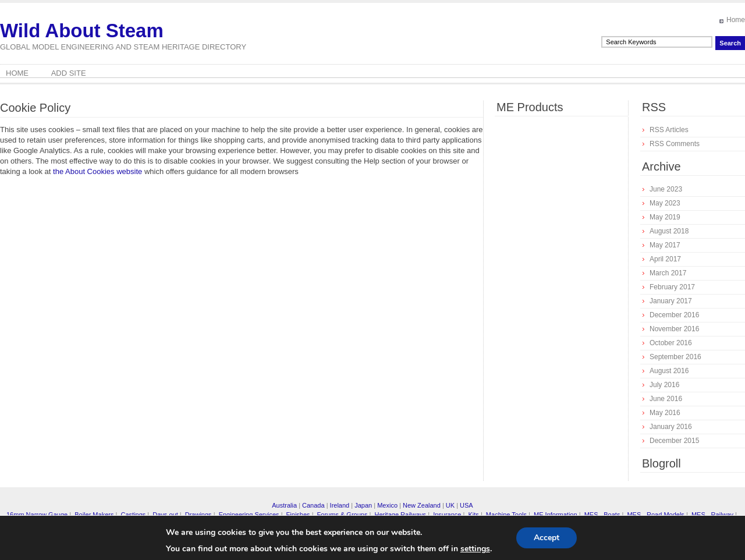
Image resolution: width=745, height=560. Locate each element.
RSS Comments (675, 144)
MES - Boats (602, 515)
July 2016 (664, 385)
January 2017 (671, 301)
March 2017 (668, 273)
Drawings (198, 515)
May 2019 (665, 217)
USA (466, 505)
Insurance (447, 515)
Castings (133, 515)
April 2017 (665, 259)
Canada (313, 505)
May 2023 (665, 203)
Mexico (387, 505)
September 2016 (675, 357)
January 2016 (671, 427)
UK (450, 505)
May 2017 (665, 245)
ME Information (556, 515)
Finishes (298, 515)
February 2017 (672, 287)
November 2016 (674, 329)
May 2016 (665, 413)
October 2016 (671, 343)
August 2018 (669, 231)
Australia (284, 505)
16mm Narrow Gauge (37, 515)
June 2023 (666, 189)
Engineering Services (249, 515)
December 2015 (674, 441)
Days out (165, 515)
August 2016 (669, 371)
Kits (473, 515)
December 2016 (674, 315)
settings (475, 549)
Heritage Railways (400, 515)
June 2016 (666, 399)
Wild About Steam (82, 31)
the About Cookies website (97, 171)
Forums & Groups (343, 515)
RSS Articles (669, 130)
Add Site (69, 73)
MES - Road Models (655, 515)
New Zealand (422, 505)
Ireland (340, 505)
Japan (363, 505)
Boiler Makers (94, 515)
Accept (547, 538)
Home (736, 20)
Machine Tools (506, 515)
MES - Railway (712, 515)
